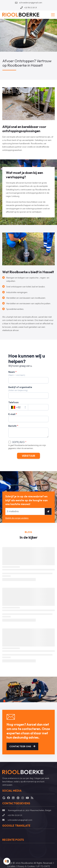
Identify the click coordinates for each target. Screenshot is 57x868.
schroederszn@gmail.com (20, 820)
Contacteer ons (22, 746)
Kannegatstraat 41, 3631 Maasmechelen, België (30, 810)
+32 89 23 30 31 (15, 815)
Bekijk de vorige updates (17, 518)
